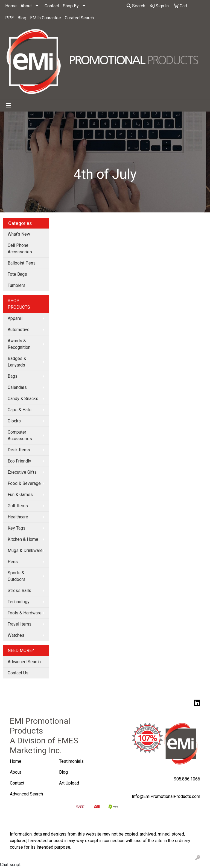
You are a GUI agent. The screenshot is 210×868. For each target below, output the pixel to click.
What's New (19, 234)
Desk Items (19, 450)
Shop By (71, 6)
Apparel (15, 318)
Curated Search (79, 18)
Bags (13, 376)
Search (136, 6)
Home (11, 6)
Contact (52, 6)
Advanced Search (24, 662)
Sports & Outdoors (17, 576)
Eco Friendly (19, 461)
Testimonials (71, 761)
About (26, 6)
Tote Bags (17, 274)
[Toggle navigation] (8, 106)
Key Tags (17, 528)
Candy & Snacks (23, 399)
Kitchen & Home (23, 539)
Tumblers (17, 285)
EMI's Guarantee (46, 18)
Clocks (14, 421)
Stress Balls (19, 591)
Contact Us (18, 673)
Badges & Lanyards (17, 362)
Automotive (19, 330)
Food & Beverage (24, 483)
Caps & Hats (20, 410)
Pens (13, 562)
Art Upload (70, 783)
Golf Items (18, 506)
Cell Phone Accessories (20, 249)
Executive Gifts (22, 472)
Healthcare (18, 517)
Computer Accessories (20, 435)
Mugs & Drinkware (25, 550)
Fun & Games (20, 495)
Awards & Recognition (19, 344)
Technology (19, 602)
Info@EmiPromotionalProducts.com (166, 796)
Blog (22, 18)
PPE (9, 18)
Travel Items (20, 624)
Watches (16, 635)
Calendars (17, 387)
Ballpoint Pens (22, 263)
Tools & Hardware (25, 613)
